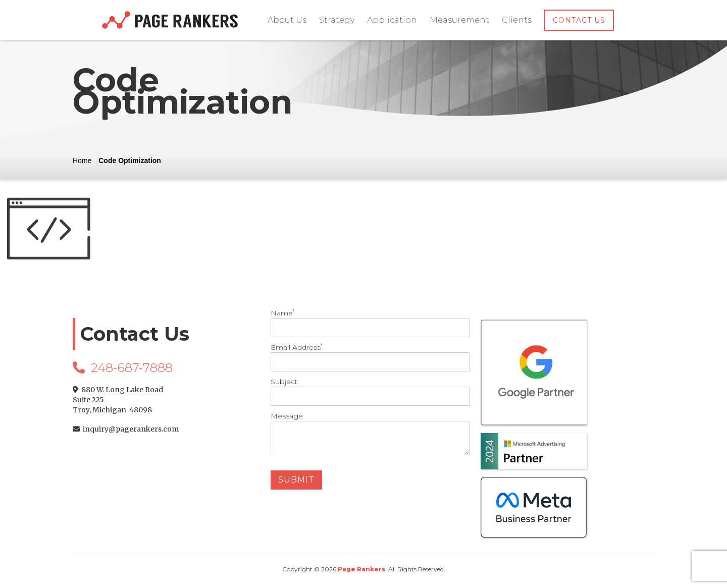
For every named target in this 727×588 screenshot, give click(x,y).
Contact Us (579, 20)
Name (364, 323)
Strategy (337, 20)
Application (392, 20)
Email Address (364, 357)
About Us (287, 20)
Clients (517, 20)
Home (82, 161)
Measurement (459, 20)
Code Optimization (130, 161)
